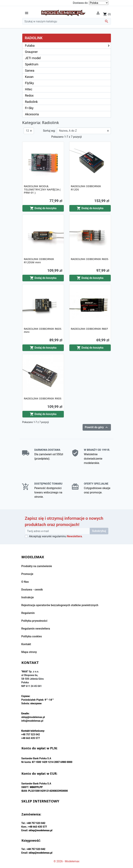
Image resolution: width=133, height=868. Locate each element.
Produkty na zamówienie (37, 566)
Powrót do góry (97, 427)
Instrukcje (28, 597)
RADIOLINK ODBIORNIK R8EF (89, 329)
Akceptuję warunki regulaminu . (56, 536)
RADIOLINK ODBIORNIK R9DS (43, 398)
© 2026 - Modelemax (66, 861)
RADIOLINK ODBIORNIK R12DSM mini (39, 260)
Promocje (27, 574)
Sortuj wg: (49, 131)
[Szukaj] (67, 21)
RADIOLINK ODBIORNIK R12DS (86, 188)
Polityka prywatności (34, 621)
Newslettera (74, 536)
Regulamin (28, 613)
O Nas (25, 582)
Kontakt (26, 644)
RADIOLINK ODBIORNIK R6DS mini (43, 330)
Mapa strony (29, 652)
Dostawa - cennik (32, 590)
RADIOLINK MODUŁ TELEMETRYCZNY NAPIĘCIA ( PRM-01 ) (42, 189)
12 (27, 131)
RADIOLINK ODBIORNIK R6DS (90, 259)
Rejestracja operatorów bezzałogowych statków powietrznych (60, 605)
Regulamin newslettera (36, 629)
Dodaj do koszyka (43, 208)
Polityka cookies (32, 636)
